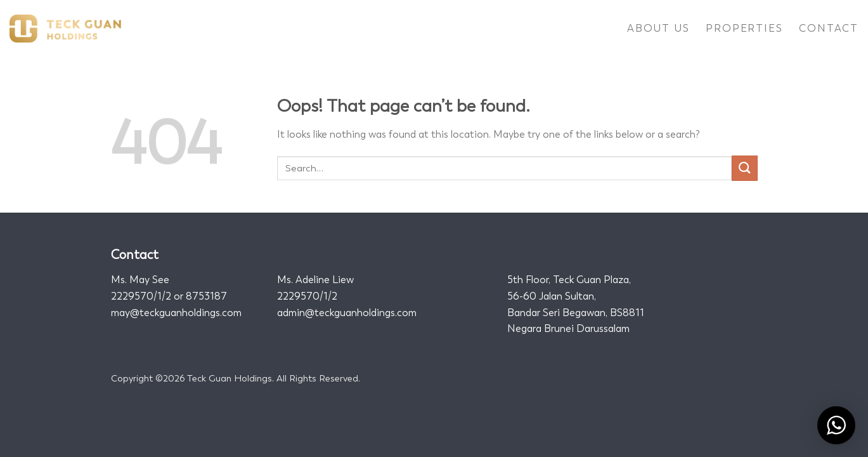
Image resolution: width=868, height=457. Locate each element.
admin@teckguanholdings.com (347, 313)
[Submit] (744, 168)
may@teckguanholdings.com (176, 313)
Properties (744, 28)
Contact (829, 28)
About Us (658, 28)
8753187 (206, 296)
